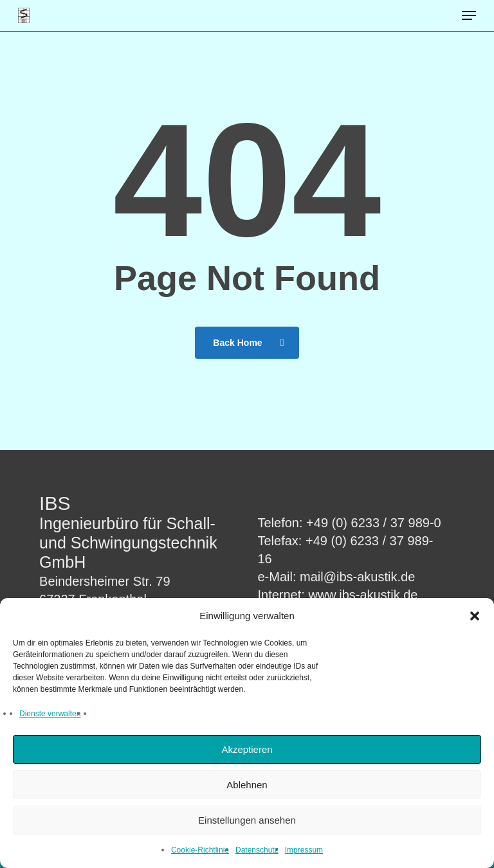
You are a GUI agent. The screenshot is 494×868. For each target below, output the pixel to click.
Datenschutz (257, 850)
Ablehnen (247, 785)
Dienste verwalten (50, 714)
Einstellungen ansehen (247, 820)
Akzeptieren (247, 749)
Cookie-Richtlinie (200, 850)
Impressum (304, 850)
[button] (475, 616)
